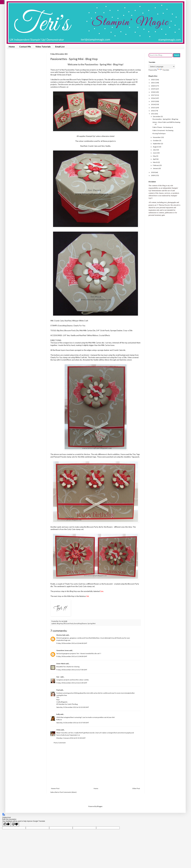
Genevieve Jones (63, 650)
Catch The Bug (72, 704)
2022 (153, 80)
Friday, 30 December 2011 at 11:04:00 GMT (72, 656)
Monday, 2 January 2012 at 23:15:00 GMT (71, 738)
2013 (153, 108)
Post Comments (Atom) (68, 792)
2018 (153, 92)
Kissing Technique (159, 133)
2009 (153, 175)
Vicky (58, 730)
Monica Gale (61, 635)
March (155, 162)
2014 (153, 104)
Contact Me (25, 47)
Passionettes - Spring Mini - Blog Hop (165, 119)
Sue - (58, 677)
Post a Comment (60, 743)
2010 (153, 172)
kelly (58, 714)
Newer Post (55, 788)
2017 (153, 95)
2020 (153, 86)
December (157, 116)
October (156, 140)
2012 (153, 111)
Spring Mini (92, 623)
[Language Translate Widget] (162, 67)
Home (12, 47)
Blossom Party (68, 623)
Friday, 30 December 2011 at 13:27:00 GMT (72, 670)
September (157, 144)
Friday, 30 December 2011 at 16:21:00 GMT (72, 683)
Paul (58, 690)
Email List (60, 47)
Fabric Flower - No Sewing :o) (163, 127)
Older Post (136, 788)
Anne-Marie (61, 664)
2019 (153, 89)
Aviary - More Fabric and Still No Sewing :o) (166, 123)
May (155, 156)
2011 (153, 114)
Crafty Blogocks (62, 702)
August (156, 147)
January (156, 168)
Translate (163, 70)
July (154, 150)
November (157, 137)
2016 (153, 98)
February (156, 165)
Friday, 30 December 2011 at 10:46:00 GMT (72, 643)
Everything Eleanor (80, 623)
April (155, 159)
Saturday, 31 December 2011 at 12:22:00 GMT (73, 707)
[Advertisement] (95, 766)
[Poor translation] (15, 824)
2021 (153, 83)
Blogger (100, 806)
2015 (153, 101)
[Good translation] (6, 824)
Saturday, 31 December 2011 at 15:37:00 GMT (73, 723)
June (155, 153)
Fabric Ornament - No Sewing (163, 130)
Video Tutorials (43, 47)
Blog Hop (60, 623)
